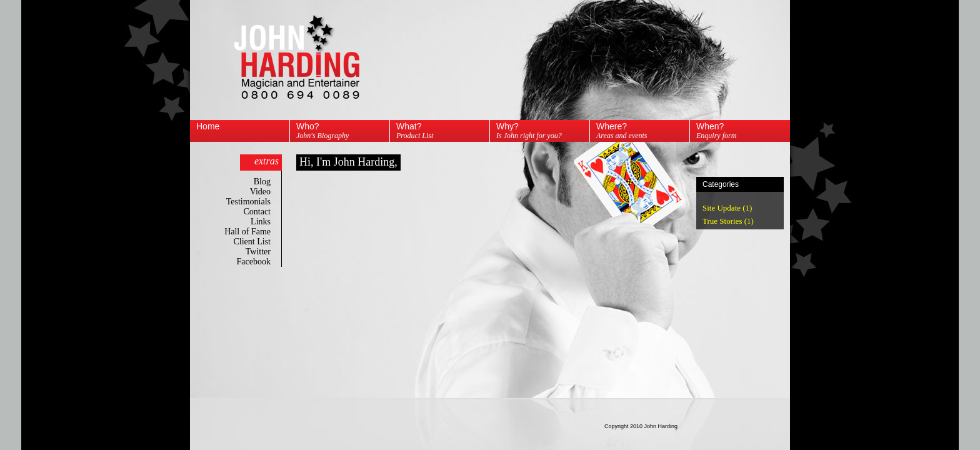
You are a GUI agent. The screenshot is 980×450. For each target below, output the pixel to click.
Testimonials (255, 202)
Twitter (265, 252)
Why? (529, 131)
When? (716, 131)
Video (267, 192)
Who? (322, 131)
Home (208, 126)
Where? (622, 131)
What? (415, 131)
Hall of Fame (254, 232)
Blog (269, 182)
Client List (259, 242)
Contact (263, 212)
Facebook (260, 262)
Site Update (722, 208)
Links (267, 222)
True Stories (722, 221)
